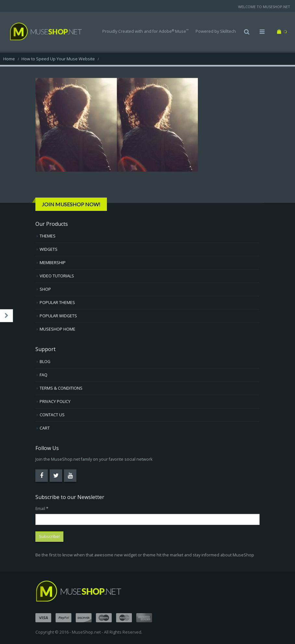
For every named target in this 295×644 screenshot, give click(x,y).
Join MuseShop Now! (71, 204)
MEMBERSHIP (53, 263)
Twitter (56, 476)
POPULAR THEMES (57, 303)
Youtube (70, 476)
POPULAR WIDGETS (58, 316)
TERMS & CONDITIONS (61, 388)
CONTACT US (52, 415)
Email (42, 508)
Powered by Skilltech (216, 31)
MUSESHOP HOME (58, 329)
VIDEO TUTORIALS (57, 276)
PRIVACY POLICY (55, 401)
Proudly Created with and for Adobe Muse (145, 31)
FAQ (44, 375)
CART (45, 428)
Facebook (42, 476)
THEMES (48, 236)
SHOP (45, 289)
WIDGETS (49, 249)
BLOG (45, 362)
